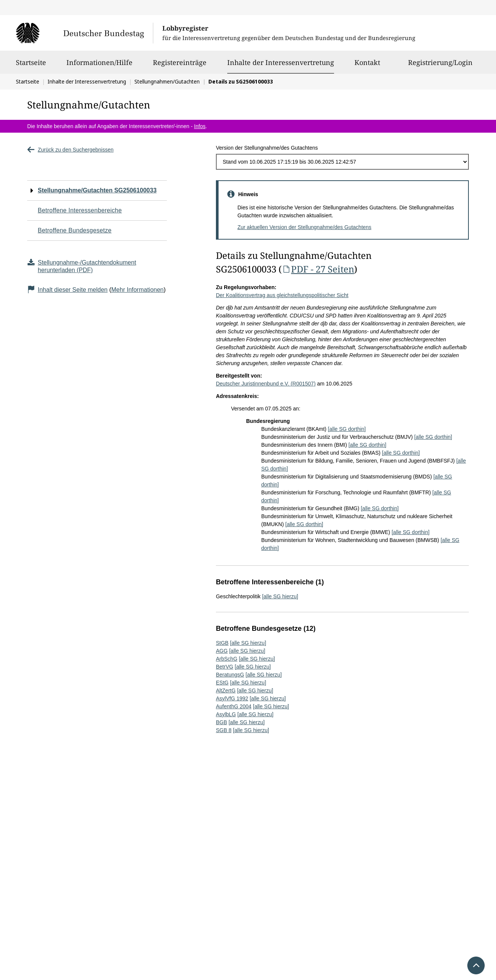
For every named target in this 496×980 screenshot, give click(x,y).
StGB (222, 643)
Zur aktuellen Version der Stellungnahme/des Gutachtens (304, 227)
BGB (222, 722)
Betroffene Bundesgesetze (75, 230)
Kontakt (367, 66)
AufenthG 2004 (234, 706)
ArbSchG (227, 659)
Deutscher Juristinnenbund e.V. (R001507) (266, 384)
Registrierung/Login (440, 66)
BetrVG (225, 667)
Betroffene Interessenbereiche (80, 210)
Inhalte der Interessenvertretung (281, 62)
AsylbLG (226, 714)
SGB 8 (224, 730)
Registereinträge (180, 66)
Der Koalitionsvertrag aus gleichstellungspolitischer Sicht (282, 295)
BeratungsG (230, 675)
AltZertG (226, 690)
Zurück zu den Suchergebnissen (70, 150)
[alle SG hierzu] (280, 596)
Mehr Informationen (138, 290)
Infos (200, 126)
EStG (222, 683)
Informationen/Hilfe (99, 66)
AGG (222, 651)
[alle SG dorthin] (347, 429)
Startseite (31, 66)
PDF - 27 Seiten (318, 269)
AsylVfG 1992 (232, 698)
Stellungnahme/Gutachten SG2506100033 (97, 190)
